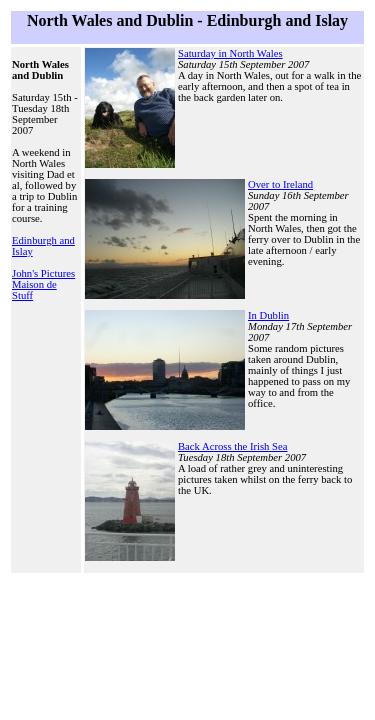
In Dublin (268, 315)
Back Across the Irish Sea (233, 446)
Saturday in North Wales (230, 53)
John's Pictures (43, 273)
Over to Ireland (280, 184)
